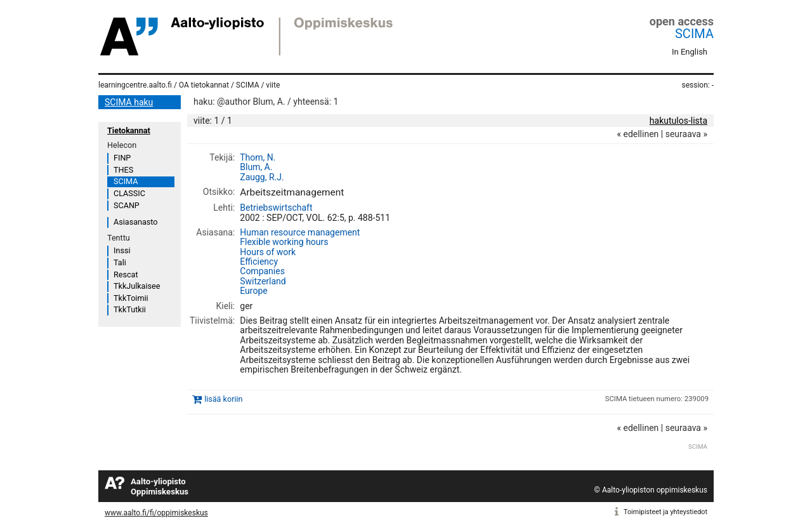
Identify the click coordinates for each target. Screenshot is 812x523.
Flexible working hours (284, 242)
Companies (262, 271)
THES (123, 170)
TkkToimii (131, 298)
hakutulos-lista (678, 121)
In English (690, 52)
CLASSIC (129, 193)
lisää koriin (223, 399)
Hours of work (268, 252)
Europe (253, 291)
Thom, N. (258, 157)
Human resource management (300, 232)
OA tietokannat (204, 85)
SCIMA (694, 34)
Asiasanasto (135, 222)
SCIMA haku (129, 102)
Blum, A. (256, 167)
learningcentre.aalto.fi (135, 85)
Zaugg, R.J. (262, 177)
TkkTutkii (130, 309)
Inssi (122, 250)
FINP (122, 158)
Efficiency (259, 261)
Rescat (126, 275)
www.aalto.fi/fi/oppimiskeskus (156, 513)
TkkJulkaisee (137, 286)
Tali (120, 262)
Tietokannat (129, 130)
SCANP (127, 205)
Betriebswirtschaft (276, 208)
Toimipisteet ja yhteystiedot (665, 512)
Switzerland (263, 281)
